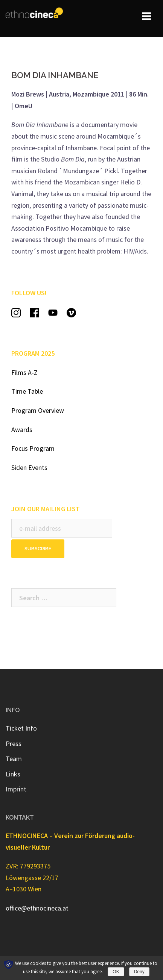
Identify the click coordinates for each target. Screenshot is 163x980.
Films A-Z (24, 372)
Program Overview (38, 410)
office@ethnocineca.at (37, 908)
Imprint (16, 789)
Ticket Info (21, 728)
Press (14, 744)
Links (13, 774)
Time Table (27, 391)
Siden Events (29, 467)
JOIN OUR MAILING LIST (46, 509)
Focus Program (33, 448)
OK (116, 972)
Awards (22, 430)
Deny (139, 972)
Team (14, 759)
